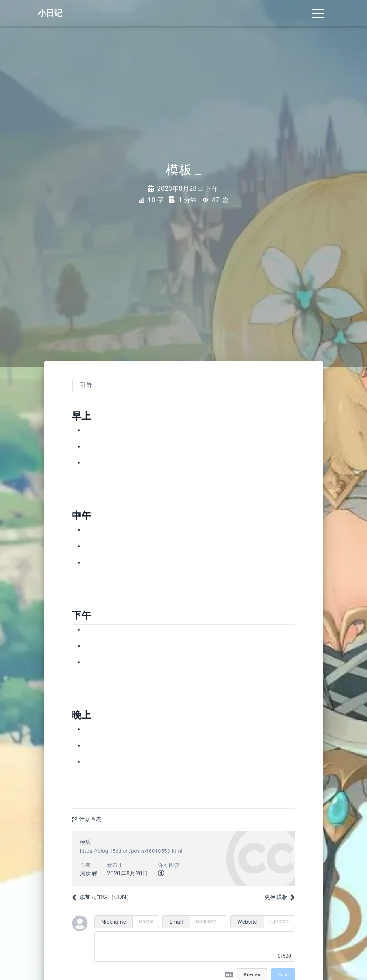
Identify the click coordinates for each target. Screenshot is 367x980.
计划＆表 (91, 819)
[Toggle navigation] (318, 13)
